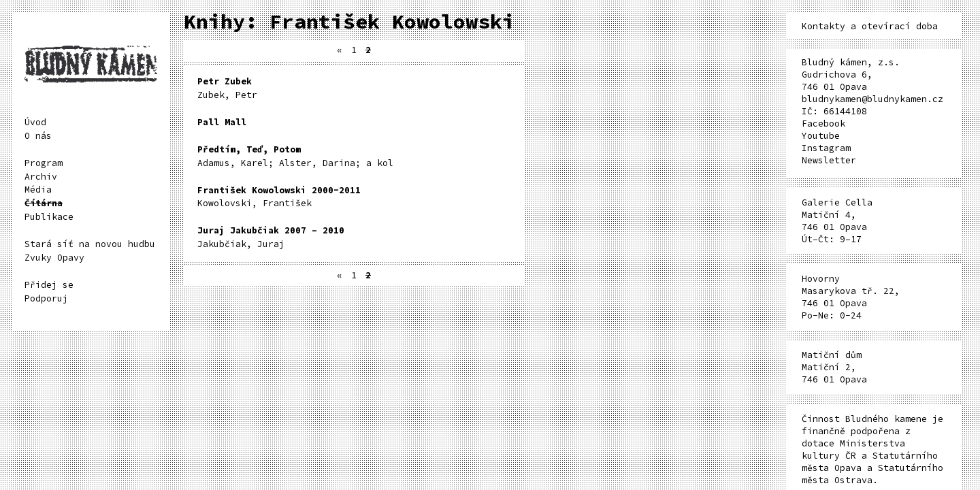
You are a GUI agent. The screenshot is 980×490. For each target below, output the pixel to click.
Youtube (821, 136)
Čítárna (44, 203)
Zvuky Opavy (54, 258)
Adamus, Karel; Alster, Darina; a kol (295, 156)
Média (38, 190)
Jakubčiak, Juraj (271, 237)
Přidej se (49, 285)
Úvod (35, 122)
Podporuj (46, 298)
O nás (38, 136)
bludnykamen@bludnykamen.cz (872, 99)
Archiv (41, 177)
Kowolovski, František (279, 197)
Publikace (49, 217)
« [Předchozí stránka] (340, 50)
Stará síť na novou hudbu (90, 244)
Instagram (826, 148)
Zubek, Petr (227, 88)
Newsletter (829, 160)
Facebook (823, 124)
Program (44, 163)
